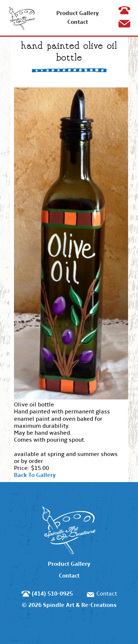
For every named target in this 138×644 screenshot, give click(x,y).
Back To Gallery (35, 475)
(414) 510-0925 (126, 17)
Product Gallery (77, 13)
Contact (78, 22)
